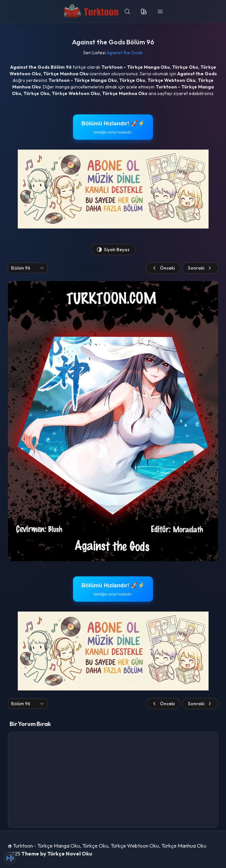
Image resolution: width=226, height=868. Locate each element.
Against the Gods (125, 53)
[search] (127, 12)
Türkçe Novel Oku (70, 854)
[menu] (160, 12)
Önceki (163, 268)
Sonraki (200, 268)
